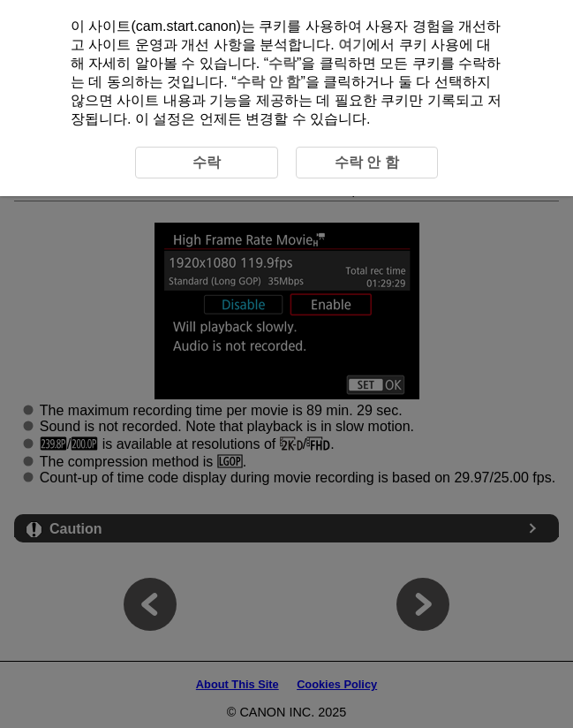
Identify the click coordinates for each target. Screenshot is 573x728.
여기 (352, 45)
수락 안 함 (269, 82)
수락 (283, 63)
